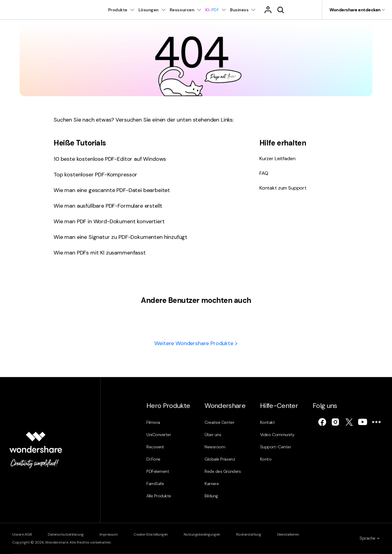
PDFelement (158, 471)
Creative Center (219, 422)
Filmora (153, 422)
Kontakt (268, 422)
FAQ (264, 173)
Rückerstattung (249, 534)
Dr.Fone (153, 459)
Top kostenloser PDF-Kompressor (95, 175)
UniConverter (159, 435)
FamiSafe (155, 484)
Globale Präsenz (220, 459)
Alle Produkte (159, 496)
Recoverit (155, 447)
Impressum (109, 534)
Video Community (277, 435)
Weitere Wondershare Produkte (196, 343)
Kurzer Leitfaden (277, 158)
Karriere (212, 484)
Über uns (213, 435)
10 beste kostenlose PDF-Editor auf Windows (110, 159)
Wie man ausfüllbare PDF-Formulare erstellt (108, 206)
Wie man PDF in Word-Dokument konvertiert (109, 221)
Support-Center (275, 447)
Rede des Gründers (223, 471)
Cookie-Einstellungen (151, 534)
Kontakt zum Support (283, 188)
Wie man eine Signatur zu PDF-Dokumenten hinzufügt (121, 237)
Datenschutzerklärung (66, 534)
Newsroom (215, 447)
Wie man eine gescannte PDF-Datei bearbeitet (112, 190)
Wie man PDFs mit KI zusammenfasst (100, 253)
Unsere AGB (22, 534)
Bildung (211, 496)
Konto (266, 459)
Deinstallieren (288, 534)
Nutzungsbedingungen (202, 534)
